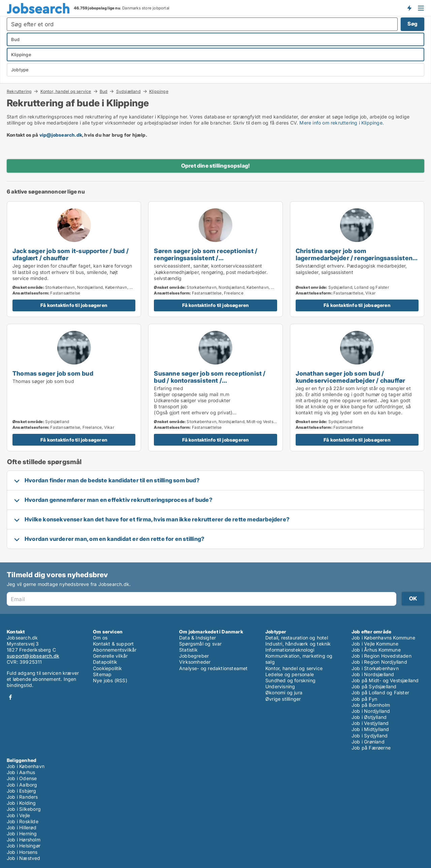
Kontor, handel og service (66, 91)
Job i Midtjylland (370, 729)
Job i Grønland (368, 742)
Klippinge (159, 92)
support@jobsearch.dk (33, 656)
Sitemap (102, 674)
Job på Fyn (364, 699)
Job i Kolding (21, 803)
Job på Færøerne (371, 748)
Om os (100, 638)
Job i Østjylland (369, 717)
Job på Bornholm (371, 705)
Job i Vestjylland (370, 723)
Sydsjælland (128, 91)
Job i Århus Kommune (376, 650)
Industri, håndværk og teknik (298, 644)
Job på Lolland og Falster (380, 692)
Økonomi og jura (284, 692)
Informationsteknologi (290, 650)
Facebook (10, 697)
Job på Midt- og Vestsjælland (385, 680)
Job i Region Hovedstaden (382, 656)
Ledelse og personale (290, 674)
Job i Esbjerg (22, 791)
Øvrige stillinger (283, 699)
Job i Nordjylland (371, 711)
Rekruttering (19, 91)
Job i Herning (22, 834)
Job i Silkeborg (24, 809)
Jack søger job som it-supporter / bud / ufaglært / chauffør (71, 254)
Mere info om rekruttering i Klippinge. (342, 123)
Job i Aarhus (21, 772)
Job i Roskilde (23, 821)
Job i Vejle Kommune (375, 644)
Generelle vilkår (110, 656)
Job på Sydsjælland (374, 686)
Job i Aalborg (22, 785)
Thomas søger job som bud (53, 373)
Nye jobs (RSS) (110, 680)
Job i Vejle (18, 815)
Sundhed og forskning (290, 680)
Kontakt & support (113, 644)
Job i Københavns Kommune (383, 638)
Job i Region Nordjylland (379, 662)
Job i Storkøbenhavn (375, 668)
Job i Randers (22, 797)
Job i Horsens (22, 852)
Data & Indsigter (197, 638)
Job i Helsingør (24, 846)
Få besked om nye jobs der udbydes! (409, 8)
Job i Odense (22, 778)
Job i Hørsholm (24, 840)
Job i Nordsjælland (373, 674)
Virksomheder (195, 662)
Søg (412, 24)
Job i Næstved (24, 858)
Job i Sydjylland (370, 736)
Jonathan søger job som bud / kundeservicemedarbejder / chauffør (351, 377)
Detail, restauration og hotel (297, 638)
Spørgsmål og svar (200, 644)
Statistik (188, 650)
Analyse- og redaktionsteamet (213, 668)
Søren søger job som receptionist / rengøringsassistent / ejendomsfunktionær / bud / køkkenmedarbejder (206, 261)
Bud (104, 91)
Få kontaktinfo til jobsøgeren (74, 305)
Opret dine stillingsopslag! (215, 166)
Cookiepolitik (108, 668)
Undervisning (280, 686)
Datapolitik (105, 662)
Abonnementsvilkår (115, 650)
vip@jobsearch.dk (61, 135)
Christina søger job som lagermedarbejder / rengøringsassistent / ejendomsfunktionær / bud (355, 258)
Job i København (26, 766)
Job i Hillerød (22, 827)
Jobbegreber (194, 656)
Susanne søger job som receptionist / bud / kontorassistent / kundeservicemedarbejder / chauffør (210, 380)
